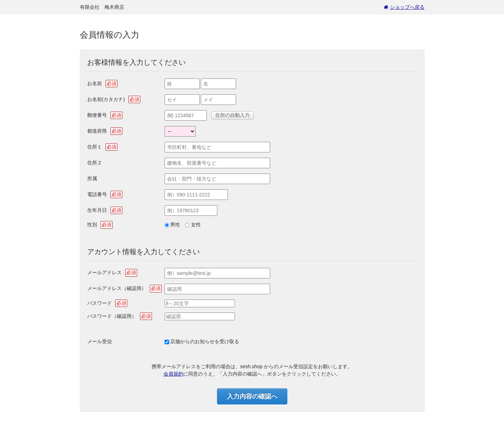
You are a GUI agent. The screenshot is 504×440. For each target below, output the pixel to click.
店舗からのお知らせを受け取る (205, 341)
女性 (196, 225)
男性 (175, 225)
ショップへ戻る (404, 7)
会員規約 (173, 374)
